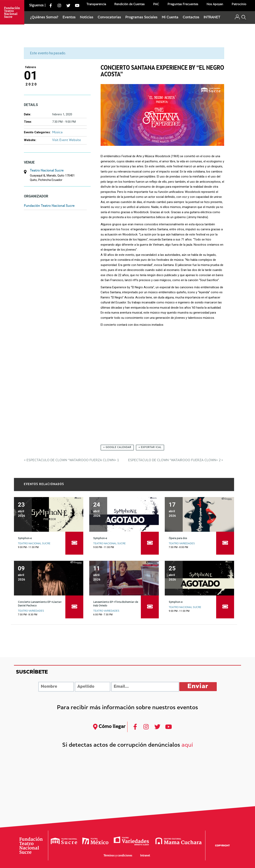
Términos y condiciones (118, 856)
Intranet (145, 856)
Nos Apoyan (215, 4)
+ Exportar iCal (150, 448)
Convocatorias (109, 18)
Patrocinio (239, 4)
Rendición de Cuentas (129, 4)
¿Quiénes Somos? (44, 18)
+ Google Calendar (117, 448)
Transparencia (96, 4)
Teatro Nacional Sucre (47, 171)
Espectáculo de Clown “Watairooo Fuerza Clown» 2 (176, 460)
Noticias (87, 18)
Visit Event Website (67, 140)
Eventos (69, 18)
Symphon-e (25, 538)
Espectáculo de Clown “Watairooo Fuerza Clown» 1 (71, 460)
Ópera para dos (178, 538)
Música (57, 133)
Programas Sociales (141, 18)
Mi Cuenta (170, 18)
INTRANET (212, 18)
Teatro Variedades (182, 544)
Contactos (191, 18)
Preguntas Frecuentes (183, 4)
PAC (156, 4)
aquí (187, 745)
